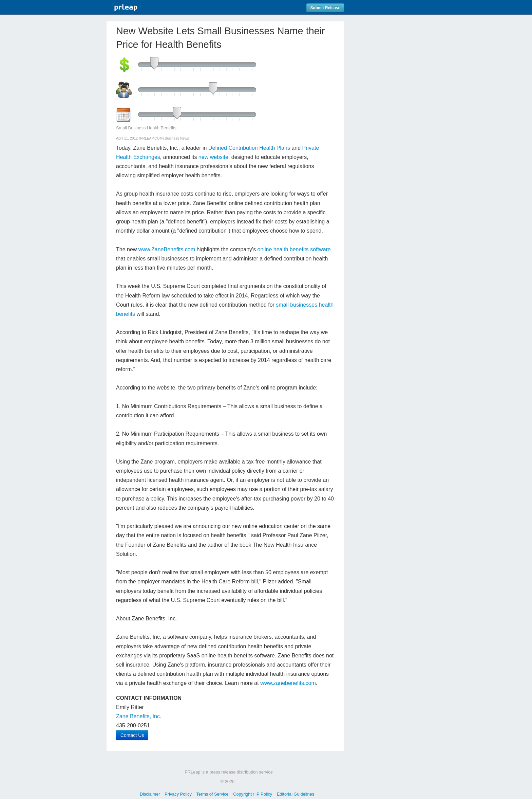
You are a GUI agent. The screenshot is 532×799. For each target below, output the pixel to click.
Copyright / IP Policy (253, 794)
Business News (177, 138)
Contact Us (132, 735)
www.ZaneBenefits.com (167, 249)
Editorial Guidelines (296, 794)
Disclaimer (150, 794)
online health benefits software (294, 249)
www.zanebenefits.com (288, 683)
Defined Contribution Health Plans (249, 148)
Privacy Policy (178, 794)
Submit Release (325, 8)
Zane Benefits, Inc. (139, 716)
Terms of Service (212, 794)
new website (213, 157)
